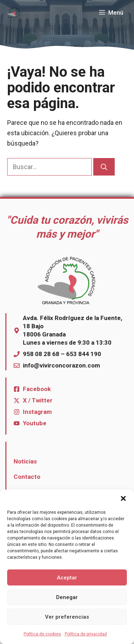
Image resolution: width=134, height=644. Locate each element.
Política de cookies (42, 634)
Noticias (25, 461)
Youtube (35, 423)
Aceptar (67, 578)
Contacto (27, 477)
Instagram (37, 412)
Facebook (37, 389)
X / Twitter (38, 400)
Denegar (67, 597)
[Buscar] (104, 167)
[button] (123, 498)
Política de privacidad (86, 634)
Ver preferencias (67, 617)
